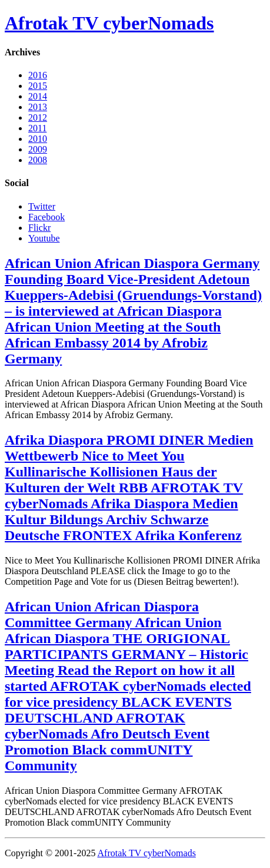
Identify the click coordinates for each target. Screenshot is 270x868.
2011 (37, 128)
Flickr (39, 228)
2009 (38, 149)
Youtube (44, 238)
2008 (38, 160)
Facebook (46, 217)
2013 (38, 107)
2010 (38, 139)
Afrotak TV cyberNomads (109, 23)
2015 (38, 86)
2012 (38, 117)
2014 (38, 96)
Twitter (42, 206)
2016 (38, 75)
